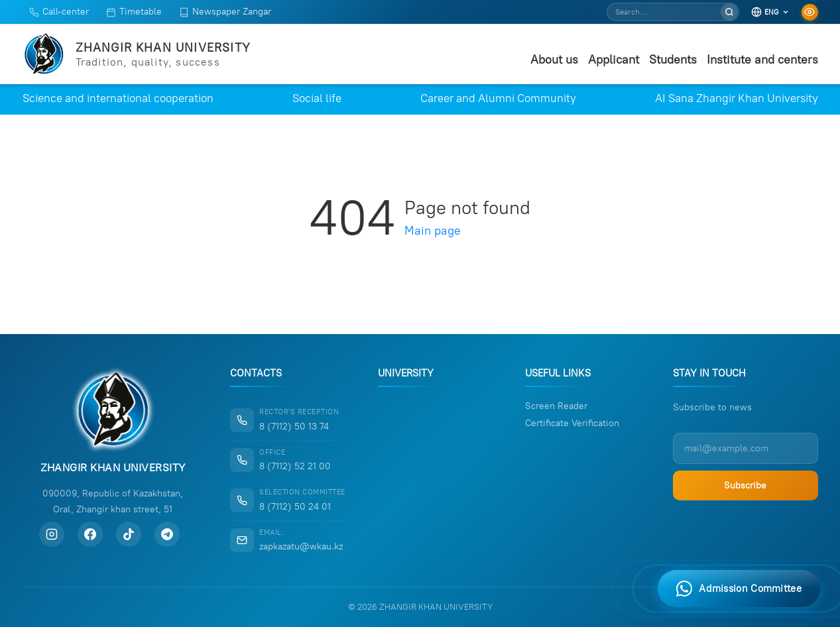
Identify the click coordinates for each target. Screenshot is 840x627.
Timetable (134, 12)
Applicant (614, 60)
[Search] (729, 12)
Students (673, 60)
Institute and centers (762, 60)
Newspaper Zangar (225, 12)
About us (554, 60)
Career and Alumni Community (498, 98)
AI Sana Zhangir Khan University (737, 98)
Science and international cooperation (118, 98)
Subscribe (745, 485)
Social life (317, 98)
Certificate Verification (572, 424)
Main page (433, 231)
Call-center (59, 12)
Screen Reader (556, 406)
